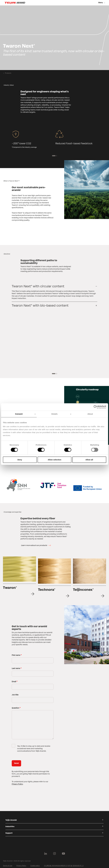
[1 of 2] (54, 156)
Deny (20, 460)
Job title (15, 693)
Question (15, 706)
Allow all (89, 460)
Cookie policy (35, 864)
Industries (10, 825)
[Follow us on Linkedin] (46, 852)
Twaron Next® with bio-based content (40, 305)
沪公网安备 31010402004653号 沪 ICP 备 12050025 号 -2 (64, 864)
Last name (16, 666)
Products (8, 73)
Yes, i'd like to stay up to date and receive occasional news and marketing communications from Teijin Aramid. (34, 747)
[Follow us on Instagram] (55, 852)
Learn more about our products (34, 545)
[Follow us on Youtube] (63, 852)
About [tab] (90, 414)
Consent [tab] (19, 414)
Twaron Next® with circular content (38, 286)
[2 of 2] (57, 156)
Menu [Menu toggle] (101, 3)
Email (14, 680)
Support (9, 831)
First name (16, 653)
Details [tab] (55, 414)
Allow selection (54, 460)
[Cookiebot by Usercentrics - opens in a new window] (95, 407)
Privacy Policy (17, 782)
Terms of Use (8, 864)
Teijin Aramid (11, 818)
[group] (54, 38)
